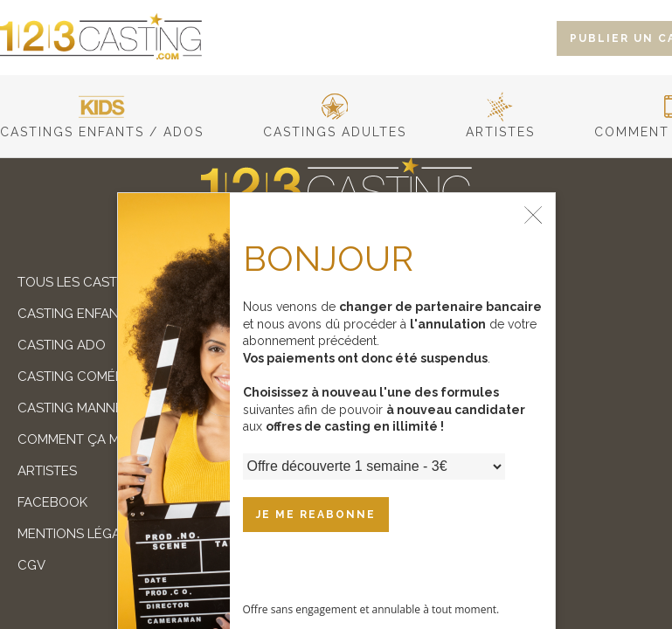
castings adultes (335, 125)
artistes (500, 125)
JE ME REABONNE (316, 515)
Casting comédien (81, 377)
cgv (31, 565)
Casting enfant (72, 314)
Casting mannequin (87, 408)
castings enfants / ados (102, 125)
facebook (52, 502)
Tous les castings (82, 282)
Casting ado (62, 345)
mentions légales (80, 534)
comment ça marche (90, 439)
